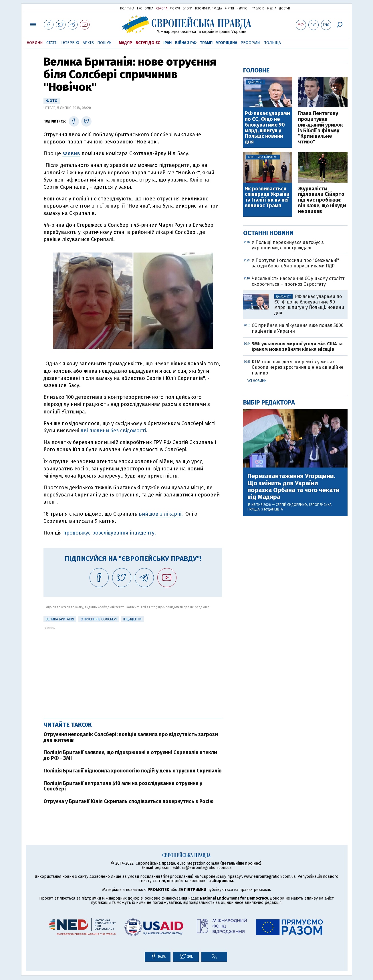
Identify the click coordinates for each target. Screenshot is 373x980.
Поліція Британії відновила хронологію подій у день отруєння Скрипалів (133, 771)
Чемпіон (243, 9)
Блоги (188, 9)
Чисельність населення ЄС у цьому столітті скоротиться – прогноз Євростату (299, 281)
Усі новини (257, 381)
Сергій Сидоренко (291, 505)
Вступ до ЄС (148, 43)
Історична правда (209, 9)
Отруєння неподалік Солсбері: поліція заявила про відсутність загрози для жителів (131, 737)
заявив (71, 153)
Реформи (250, 43)
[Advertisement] (133, 669)
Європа (162, 9)
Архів (88, 43)
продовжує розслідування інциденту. (110, 533)
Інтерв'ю (70, 43)
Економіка (145, 9)
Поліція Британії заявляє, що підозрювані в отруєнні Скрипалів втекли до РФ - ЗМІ (130, 755)
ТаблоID (258, 9)
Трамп (206, 43)
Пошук (104, 43)
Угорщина (227, 43)
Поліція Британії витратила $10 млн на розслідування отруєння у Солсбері (123, 786)
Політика (127, 9)
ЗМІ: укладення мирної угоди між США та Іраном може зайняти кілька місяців (297, 346)
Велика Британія (60, 619)
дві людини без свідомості (113, 431)
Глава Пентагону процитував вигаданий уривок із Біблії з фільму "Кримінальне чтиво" (321, 128)
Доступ (285, 9)
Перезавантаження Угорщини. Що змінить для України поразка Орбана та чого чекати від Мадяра (293, 487)
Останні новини (268, 233)
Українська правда (99, 8)
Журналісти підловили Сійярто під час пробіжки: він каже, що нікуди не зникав (322, 200)
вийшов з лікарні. (161, 514)
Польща (272, 43)
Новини (35, 43)
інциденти (132, 619)
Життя (229, 9)
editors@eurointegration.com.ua (202, 868)
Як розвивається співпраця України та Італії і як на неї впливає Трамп (267, 197)
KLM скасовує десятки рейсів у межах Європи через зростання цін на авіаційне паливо (298, 367)
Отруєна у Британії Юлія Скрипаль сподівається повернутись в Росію (129, 801)
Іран (167, 43)
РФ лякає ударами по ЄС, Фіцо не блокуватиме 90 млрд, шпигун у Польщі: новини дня (267, 128)
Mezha (272, 9)
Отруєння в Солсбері (99, 619)
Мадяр (125, 43)
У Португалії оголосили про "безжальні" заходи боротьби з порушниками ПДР (295, 263)
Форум (175, 9)
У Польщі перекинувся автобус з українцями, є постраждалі (288, 245)
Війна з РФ (186, 43)
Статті (52, 43)
